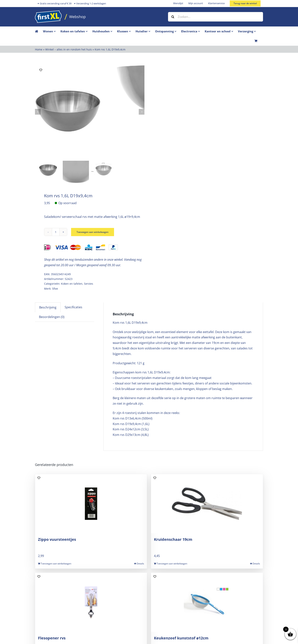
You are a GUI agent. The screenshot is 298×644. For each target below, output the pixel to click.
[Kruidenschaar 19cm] (207, 504)
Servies (89, 284)
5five (55, 289)
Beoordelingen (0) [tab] (52, 317)
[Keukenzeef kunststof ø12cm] (207, 602)
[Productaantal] (56, 232)
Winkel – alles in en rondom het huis (69, 49)
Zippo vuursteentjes (57, 539)
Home (39, 49)
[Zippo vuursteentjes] (91, 504)
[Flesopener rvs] (91, 602)
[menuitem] (52, 31)
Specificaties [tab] (73, 307)
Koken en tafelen (72, 284)
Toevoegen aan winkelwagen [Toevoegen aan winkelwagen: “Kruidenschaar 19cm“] (172, 564)
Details (140, 564)
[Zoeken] (173, 17)
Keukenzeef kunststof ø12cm (181, 638)
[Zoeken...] (216, 17)
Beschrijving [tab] (48, 307)
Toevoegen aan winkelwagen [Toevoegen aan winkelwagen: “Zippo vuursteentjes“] (56, 564)
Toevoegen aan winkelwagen (95, 232)
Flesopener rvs (52, 638)
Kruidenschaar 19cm (173, 539)
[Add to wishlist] (41, 70)
